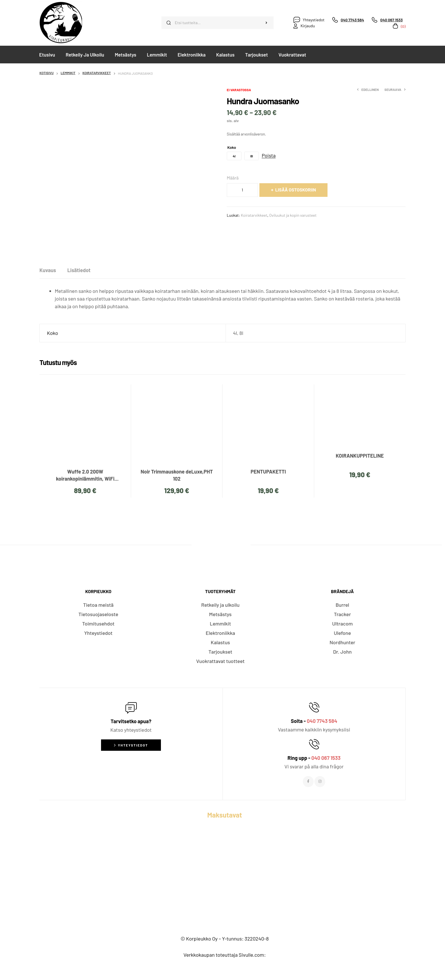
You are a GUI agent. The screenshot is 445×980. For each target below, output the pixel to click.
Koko (232, 147)
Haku (266, 23)
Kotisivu (47, 73)
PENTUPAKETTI (268, 472)
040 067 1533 (326, 758)
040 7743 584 (322, 721)
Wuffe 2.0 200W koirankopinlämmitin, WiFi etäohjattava (85, 479)
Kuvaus (48, 270)
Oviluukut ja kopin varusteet (293, 215)
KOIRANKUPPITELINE (360, 456)
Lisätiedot (79, 270)
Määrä (233, 178)
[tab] (48, 270)
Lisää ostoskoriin (296, 190)
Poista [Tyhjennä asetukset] (269, 156)
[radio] (234, 156)
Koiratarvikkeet (97, 73)
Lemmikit (68, 73)
